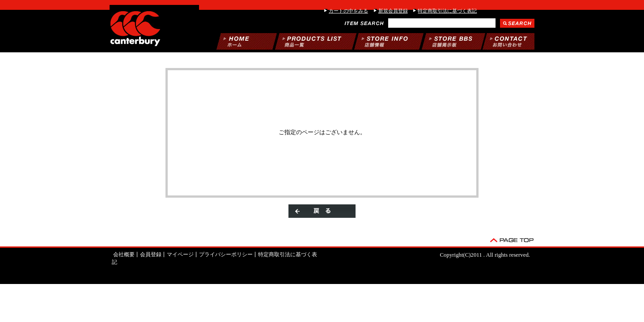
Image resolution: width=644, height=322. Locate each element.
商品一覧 (316, 41)
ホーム (246, 41)
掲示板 (453, 41)
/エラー (154, 27)
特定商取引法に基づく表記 (447, 11)
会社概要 (124, 254)
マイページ (180, 254)
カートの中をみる (348, 11)
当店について (389, 41)
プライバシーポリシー (226, 254)
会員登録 (151, 254)
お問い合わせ (508, 41)
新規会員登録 (393, 11)
